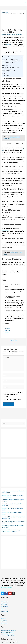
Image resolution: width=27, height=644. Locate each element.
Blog (14, 35)
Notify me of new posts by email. (13, 400)
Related (7, 75)
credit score (8, 44)
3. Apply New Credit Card (9, 63)
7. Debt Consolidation (8, 69)
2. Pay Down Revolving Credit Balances (13, 61)
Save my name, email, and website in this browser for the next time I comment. (13, 394)
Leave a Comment (6, 35)
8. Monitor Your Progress (9, 71)
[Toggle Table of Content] (20, 57)
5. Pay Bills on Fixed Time (9, 66)
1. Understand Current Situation (10, 59)
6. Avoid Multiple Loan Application (11, 67)
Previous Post (14, 340)
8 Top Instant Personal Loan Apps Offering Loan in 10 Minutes (11, 531)
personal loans (5, 230)
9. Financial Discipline (8, 72)
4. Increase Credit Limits (9, 64)
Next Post (14, 343)
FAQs (5, 74)
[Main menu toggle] (25, 3)
